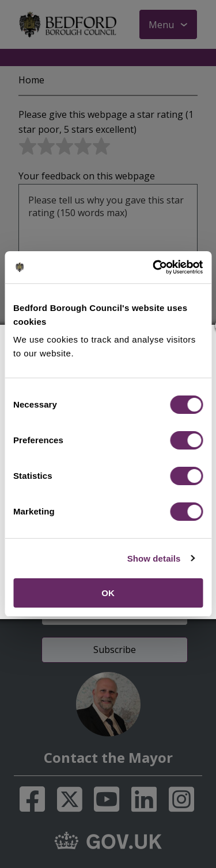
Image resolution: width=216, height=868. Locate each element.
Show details (154, 558)
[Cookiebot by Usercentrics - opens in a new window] (154, 267)
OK (108, 593)
